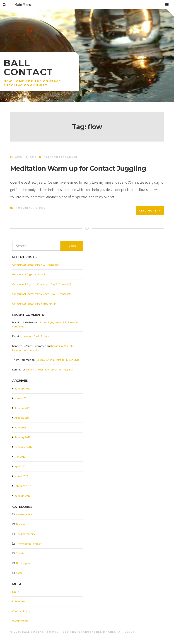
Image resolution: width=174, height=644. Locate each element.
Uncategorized (25, 563)
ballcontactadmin (61, 157)
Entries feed (19, 601)
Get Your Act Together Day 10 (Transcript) (36, 265)
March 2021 (21, 398)
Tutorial (24, 208)
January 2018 (22, 437)
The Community (26, 534)
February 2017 (23, 486)
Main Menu (92, 5)
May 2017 (20, 457)
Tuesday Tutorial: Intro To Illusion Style (57, 360)
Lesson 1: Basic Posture (36, 336)
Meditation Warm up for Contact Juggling (78, 168)
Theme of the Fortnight (29, 544)
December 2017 (23, 447)
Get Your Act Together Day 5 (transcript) (35, 304)
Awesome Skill (24, 514)
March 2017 (21, 476)
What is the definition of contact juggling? (50, 369)
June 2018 (20, 427)
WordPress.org (20, 621)
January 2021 (22, 408)
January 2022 (22, 388)
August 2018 (22, 418)
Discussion (22, 524)
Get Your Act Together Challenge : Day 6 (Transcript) (42, 294)
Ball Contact (28, 67)
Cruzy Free (93, 632)
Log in (16, 592)
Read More (150, 210)
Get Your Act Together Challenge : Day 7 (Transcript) (42, 284)
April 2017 (20, 466)
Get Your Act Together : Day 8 (29, 274)
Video (41, 208)
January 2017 (22, 496)
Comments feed (21, 611)
